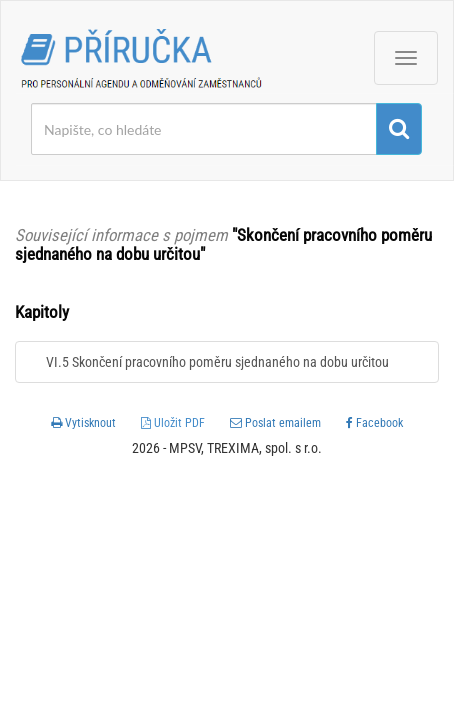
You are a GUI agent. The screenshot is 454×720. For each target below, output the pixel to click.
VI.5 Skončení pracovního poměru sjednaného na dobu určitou (217, 362)
